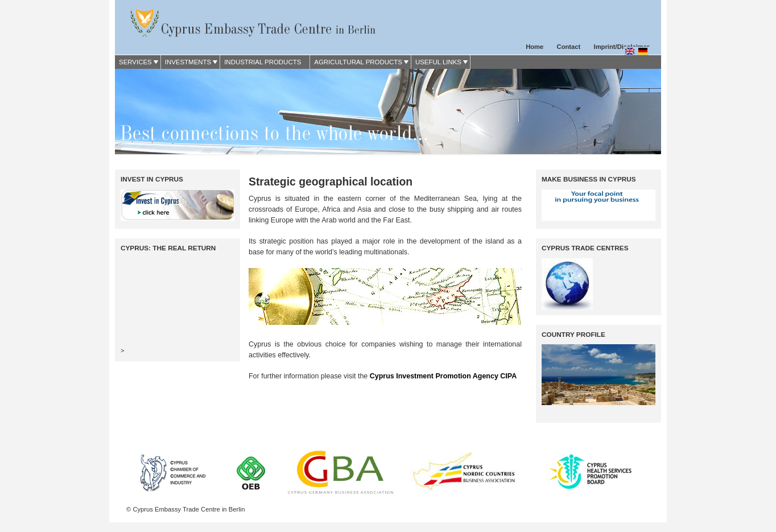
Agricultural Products (358, 62)
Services (135, 62)
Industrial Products (263, 62)
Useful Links (438, 62)
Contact (569, 47)
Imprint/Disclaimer (622, 47)
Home (534, 47)
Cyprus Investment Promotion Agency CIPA (443, 376)
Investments (188, 62)
